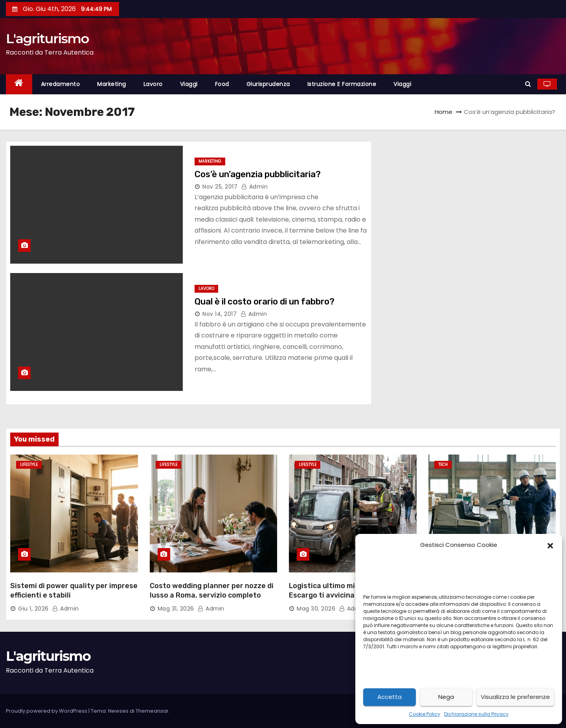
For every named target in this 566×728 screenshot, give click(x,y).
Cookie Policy (424, 714)
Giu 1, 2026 (33, 609)
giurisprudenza (268, 84)
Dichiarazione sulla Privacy (476, 714)
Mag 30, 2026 (316, 609)
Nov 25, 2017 (220, 187)
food (222, 84)
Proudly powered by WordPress (47, 711)
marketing (112, 84)
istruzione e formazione (342, 84)
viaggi (189, 84)
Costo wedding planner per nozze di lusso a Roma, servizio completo (212, 590)
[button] (550, 545)
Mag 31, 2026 (176, 609)
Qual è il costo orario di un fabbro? (265, 302)
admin (255, 187)
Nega (446, 697)
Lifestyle (29, 465)
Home (444, 112)
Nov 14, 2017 (220, 314)
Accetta (390, 697)
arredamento (61, 84)
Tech (443, 465)
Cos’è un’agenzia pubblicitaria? (259, 174)
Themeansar (152, 711)
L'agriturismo (47, 39)
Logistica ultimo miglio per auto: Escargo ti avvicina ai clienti (345, 590)
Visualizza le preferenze (515, 697)
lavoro (153, 84)
